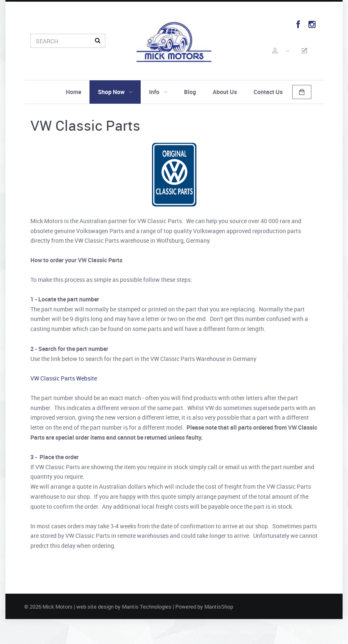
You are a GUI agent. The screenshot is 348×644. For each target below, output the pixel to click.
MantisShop (219, 607)
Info (158, 92)
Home (73, 92)
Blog (190, 92)
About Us (225, 92)
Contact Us (268, 92)
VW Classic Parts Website (64, 378)
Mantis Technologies (147, 607)
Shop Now (115, 92)
